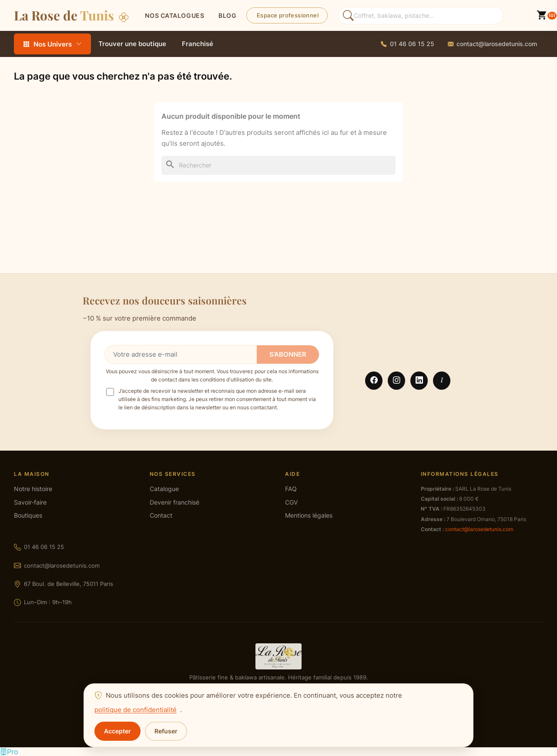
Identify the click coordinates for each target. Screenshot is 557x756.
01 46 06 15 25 (44, 547)
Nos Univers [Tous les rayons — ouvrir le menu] (52, 44)
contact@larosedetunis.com (62, 565)
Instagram (396, 381)
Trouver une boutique (132, 44)
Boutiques (28, 515)
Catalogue (164, 489)
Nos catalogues (174, 15)
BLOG (227, 15)
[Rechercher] (278, 165)
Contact (161, 515)
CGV (291, 502)
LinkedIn (419, 381)
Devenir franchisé (174, 502)
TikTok (442, 381)
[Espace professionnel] (9, 752)
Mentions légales (309, 515)
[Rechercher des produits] (421, 16)
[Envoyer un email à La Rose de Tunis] (492, 44)
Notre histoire (33, 489)
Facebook (374, 381)
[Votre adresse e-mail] (181, 355)
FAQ (291, 489)
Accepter (117, 731)
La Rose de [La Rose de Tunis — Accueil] (71, 15)
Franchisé (198, 44)
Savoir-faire (30, 502)
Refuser (166, 731)
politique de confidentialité (136, 710)
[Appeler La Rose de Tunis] (408, 44)
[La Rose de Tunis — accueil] (278, 656)
